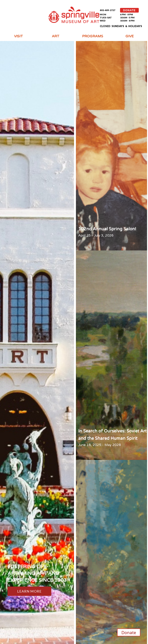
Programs (93, 36)
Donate (129, 633)
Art (56, 36)
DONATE (129, 10)
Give (130, 36)
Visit (18, 36)
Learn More (29, 591)
